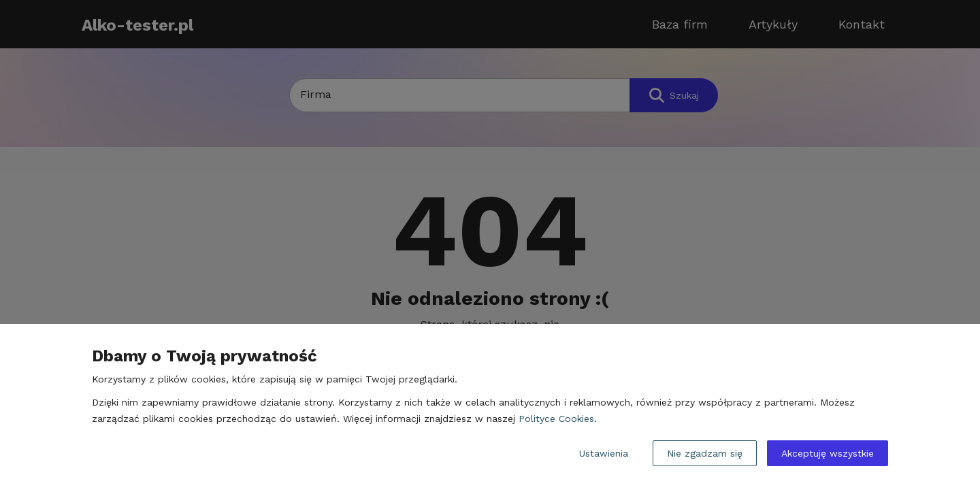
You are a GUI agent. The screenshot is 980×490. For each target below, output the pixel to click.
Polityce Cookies (556, 419)
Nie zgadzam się (705, 453)
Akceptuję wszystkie (828, 453)
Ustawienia (604, 453)
